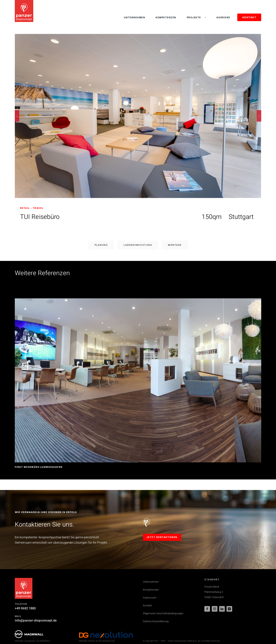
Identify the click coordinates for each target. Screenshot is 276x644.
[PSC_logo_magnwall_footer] (29, 632)
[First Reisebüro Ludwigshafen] (138, 301)
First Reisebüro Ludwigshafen (39, 467)
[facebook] (207, 609)
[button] (17, 116)
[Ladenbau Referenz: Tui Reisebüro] (138, 36)
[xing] (229, 609)
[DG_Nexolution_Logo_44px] (106, 633)
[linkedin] (222, 609)
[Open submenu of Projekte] (207, 17)
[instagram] (215, 609)
